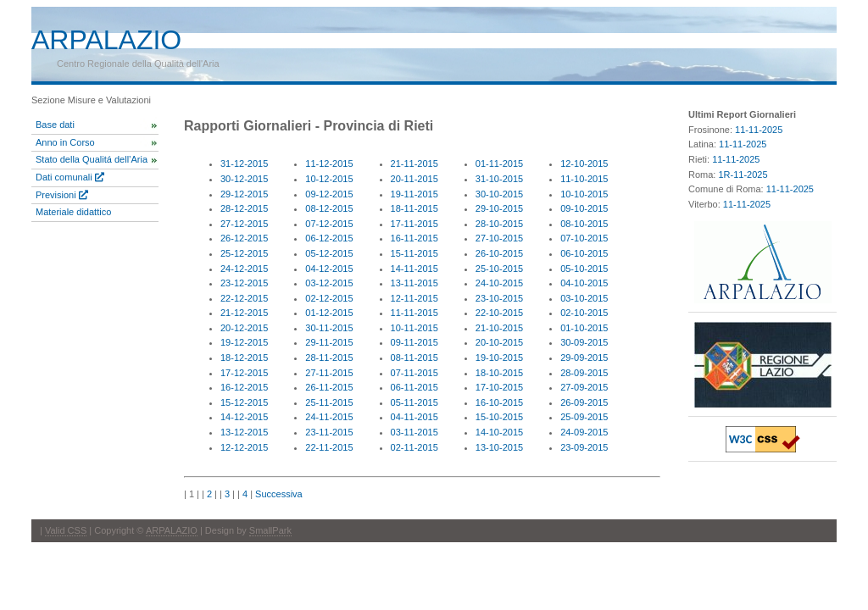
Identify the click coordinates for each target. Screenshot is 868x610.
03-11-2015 (415, 432)
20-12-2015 (244, 328)
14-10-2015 (499, 432)
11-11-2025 (759, 130)
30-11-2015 (329, 328)
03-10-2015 (584, 298)
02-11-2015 (415, 447)
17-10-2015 (499, 387)
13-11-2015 (415, 283)
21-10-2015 (499, 328)
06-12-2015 (329, 238)
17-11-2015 (415, 224)
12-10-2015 (584, 164)
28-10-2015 (499, 224)
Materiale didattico (73, 212)
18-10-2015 (499, 373)
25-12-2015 (244, 253)
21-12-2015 (244, 313)
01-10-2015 (584, 328)
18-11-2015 (415, 208)
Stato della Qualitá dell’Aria (92, 159)
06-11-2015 (415, 387)
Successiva (279, 494)
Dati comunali (70, 177)
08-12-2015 (329, 208)
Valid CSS (66, 530)
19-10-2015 (499, 358)
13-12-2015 (244, 432)
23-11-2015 (329, 432)
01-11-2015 (499, 164)
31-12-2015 (244, 164)
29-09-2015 (584, 358)
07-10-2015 (584, 238)
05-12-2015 (329, 253)
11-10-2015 (584, 179)
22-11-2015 (329, 447)
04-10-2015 (584, 283)
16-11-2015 (415, 238)
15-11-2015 (415, 253)
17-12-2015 (244, 373)
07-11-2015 (415, 373)
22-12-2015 (244, 298)
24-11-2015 (329, 417)
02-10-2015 (584, 313)
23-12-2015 (244, 283)
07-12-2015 (329, 224)
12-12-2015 (244, 447)
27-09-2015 (584, 387)
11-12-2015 (329, 164)
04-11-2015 (415, 417)
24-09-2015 (584, 432)
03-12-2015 (329, 283)
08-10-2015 (584, 224)
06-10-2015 (584, 253)
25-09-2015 (584, 417)
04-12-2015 (329, 269)
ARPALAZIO (172, 530)
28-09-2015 (584, 373)
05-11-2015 (415, 402)
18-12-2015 (244, 358)
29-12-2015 (244, 194)
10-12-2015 (329, 179)
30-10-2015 (499, 194)
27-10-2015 (499, 238)
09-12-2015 (329, 194)
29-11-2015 (329, 342)
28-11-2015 (329, 358)
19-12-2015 (244, 342)
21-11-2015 (415, 164)
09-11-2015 (415, 342)
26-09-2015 (584, 402)
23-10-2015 (499, 298)
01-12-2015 (329, 313)
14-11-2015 (415, 269)
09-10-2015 (584, 208)
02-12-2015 (329, 298)
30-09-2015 (584, 342)
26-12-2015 (244, 238)
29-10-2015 (499, 208)
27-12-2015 (244, 224)
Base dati (55, 125)
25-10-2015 (499, 269)
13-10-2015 (499, 447)
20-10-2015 (499, 342)
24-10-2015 (499, 283)
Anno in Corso (65, 142)
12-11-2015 (415, 298)
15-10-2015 (499, 417)
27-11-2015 (329, 373)
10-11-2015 (415, 328)
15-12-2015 (244, 402)
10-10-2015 (584, 194)
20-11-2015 (415, 179)
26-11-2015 (329, 387)
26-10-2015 (499, 253)
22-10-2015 (499, 313)
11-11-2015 (415, 313)
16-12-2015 (244, 387)
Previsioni (62, 195)
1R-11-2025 (743, 175)
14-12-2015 (244, 417)
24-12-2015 (244, 269)
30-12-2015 (244, 179)
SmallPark (270, 530)
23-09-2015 (584, 447)
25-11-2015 (329, 402)
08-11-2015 (415, 358)
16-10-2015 (499, 402)
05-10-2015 (584, 269)
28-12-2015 (244, 208)
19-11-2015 (415, 194)
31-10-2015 (499, 179)
